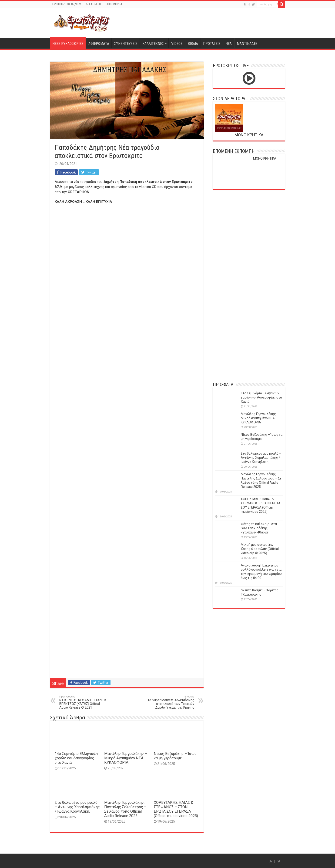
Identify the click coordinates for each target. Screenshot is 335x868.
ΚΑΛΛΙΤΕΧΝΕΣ (153, 44)
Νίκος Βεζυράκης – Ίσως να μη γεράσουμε (175, 756)
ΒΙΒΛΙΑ (193, 44)
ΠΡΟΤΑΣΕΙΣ (212, 44)
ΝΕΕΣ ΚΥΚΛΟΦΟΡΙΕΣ (68, 44)
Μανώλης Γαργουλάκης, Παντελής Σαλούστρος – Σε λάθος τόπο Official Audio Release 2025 (125, 809)
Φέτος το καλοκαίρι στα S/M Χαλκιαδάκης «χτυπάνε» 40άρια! (259, 528)
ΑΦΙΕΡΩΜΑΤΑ (99, 44)
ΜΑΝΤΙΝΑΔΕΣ (247, 44)
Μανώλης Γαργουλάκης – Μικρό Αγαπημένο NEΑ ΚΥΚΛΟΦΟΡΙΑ (126, 758)
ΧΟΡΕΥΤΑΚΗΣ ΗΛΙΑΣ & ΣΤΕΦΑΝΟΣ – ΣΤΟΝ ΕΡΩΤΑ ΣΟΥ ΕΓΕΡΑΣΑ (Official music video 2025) (176, 809)
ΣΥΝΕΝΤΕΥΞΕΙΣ (126, 44)
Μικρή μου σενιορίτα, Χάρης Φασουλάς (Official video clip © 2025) (260, 549)
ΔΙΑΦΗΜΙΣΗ (93, 4)
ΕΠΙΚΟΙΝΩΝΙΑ (114, 4)
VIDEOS (177, 44)
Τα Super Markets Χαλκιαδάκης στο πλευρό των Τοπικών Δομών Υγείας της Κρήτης (170, 702)
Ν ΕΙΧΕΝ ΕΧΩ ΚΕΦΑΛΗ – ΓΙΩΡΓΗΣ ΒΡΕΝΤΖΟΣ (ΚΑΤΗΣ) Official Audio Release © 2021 (83, 702)
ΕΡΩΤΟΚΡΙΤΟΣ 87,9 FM (67, 4)
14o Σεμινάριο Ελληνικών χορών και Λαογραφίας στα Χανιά (76, 758)
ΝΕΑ (229, 44)
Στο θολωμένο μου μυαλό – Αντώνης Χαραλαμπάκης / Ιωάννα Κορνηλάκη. (77, 807)
